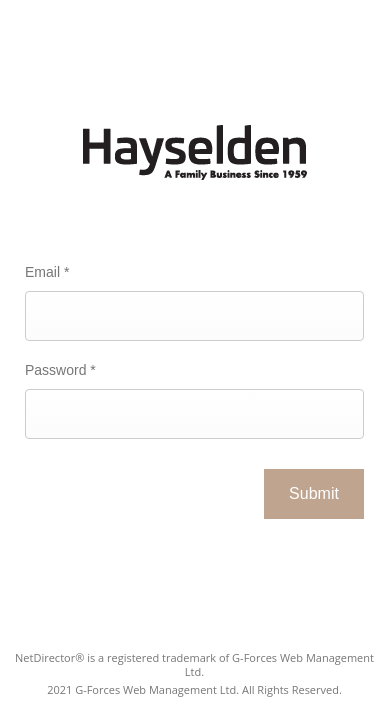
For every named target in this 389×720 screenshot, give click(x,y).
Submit (314, 493)
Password (60, 370)
